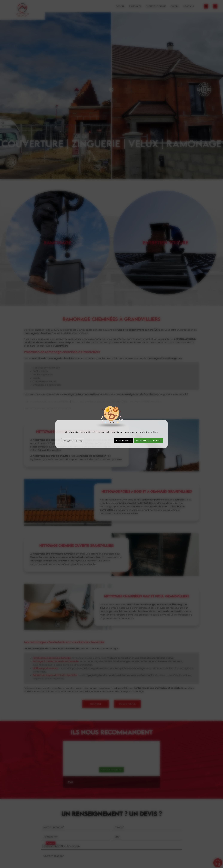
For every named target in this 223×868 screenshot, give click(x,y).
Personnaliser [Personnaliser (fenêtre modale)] (123, 441)
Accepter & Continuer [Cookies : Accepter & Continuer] (148, 441)
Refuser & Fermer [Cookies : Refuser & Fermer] (73, 441)
